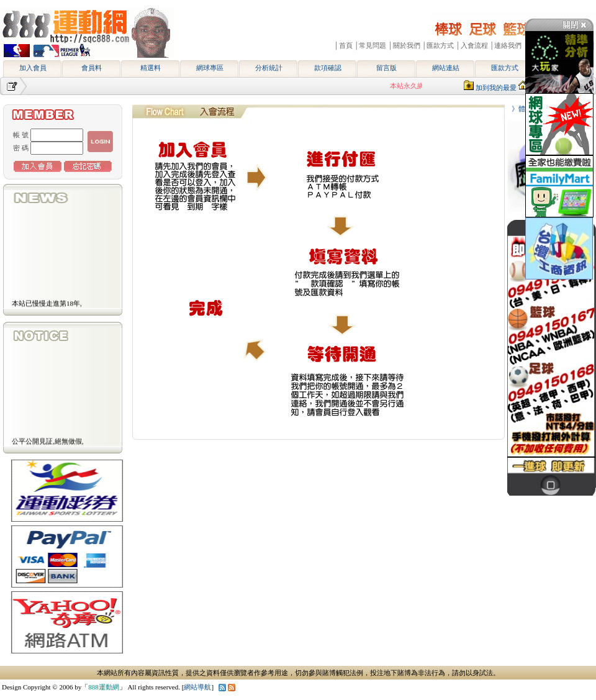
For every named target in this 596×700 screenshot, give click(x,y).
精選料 (151, 68)
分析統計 (269, 68)
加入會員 (33, 68)
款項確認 (328, 68)
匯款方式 (505, 68)
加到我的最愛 (496, 88)
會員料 (92, 68)
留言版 (386, 68)
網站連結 (446, 68)
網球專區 (210, 68)
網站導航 (197, 687)
